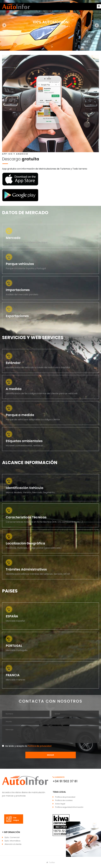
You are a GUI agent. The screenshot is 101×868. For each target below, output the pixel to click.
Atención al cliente (13, 844)
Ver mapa (13, 819)
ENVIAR (50, 755)
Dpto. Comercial (12, 837)
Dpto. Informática (12, 841)
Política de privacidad (39, 746)
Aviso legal (60, 804)
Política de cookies (64, 800)
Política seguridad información (69, 807)
